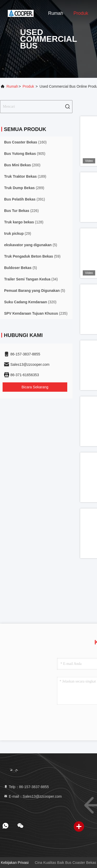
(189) (25, 176)
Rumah (56, 13)
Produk (81, 13)
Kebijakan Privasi (15, 863)
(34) (31, 279)
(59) (32, 256)
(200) (22, 165)
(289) (24, 188)
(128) (24, 222)
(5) (31, 245)
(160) (25, 142)
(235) (36, 313)
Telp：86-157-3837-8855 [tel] (26, 787)
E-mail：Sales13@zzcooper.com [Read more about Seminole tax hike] (33, 796)
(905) (25, 154)
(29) (18, 233)
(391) (25, 199)
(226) (21, 211)
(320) (30, 302)
